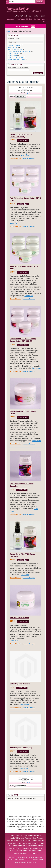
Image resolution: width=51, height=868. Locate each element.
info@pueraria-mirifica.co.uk (28, 863)
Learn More (25, 155)
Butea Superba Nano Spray (21, 748)
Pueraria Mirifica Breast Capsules (20, 51)
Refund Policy (24, 848)
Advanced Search (36, 851)
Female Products (14, 45)
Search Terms (22, 851)
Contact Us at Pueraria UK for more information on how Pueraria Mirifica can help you (26, 846)
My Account (11, 19)
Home (8, 31)
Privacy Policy (37, 848)
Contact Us (34, 853)
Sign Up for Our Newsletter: (18, 68)
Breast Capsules (14, 53)
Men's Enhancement (15, 49)
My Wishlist (21, 19)
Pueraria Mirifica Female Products (28, 836)
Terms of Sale (25, 841)
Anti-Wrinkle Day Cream (16, 59)
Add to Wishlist (16, 158)
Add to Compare (29, 158)
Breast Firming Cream (16, 57)
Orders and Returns (21, 853)
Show (20, 90)
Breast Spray (13, 55)
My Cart (29, 19)
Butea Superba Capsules (20, 684)
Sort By (12, 96)
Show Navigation (20, 26)
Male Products (13, 47)
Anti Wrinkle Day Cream (20, 618)
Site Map (12, 851)
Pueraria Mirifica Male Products (20, 838)
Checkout (37, 19)
